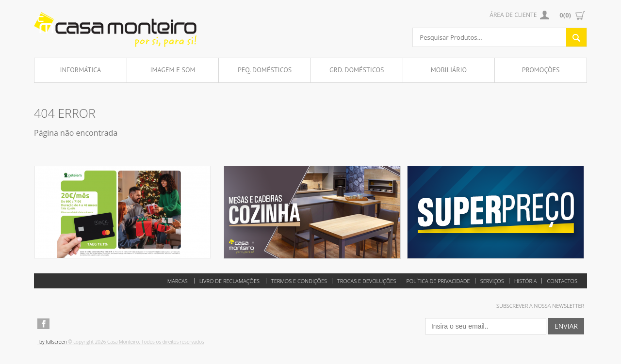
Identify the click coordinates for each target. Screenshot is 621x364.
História (526, 281)
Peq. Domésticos (265, 70)
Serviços (492, 281)
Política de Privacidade (438, 281)
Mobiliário (449, 70)
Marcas (178, 281)
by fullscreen (53, 342)
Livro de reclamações (229, 281)
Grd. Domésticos (357, 70)
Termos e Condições (299, 281)
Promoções (541, 70)
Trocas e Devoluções (367, 281)
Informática (81, 70)
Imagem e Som (172, 70)
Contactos (562, 281)
